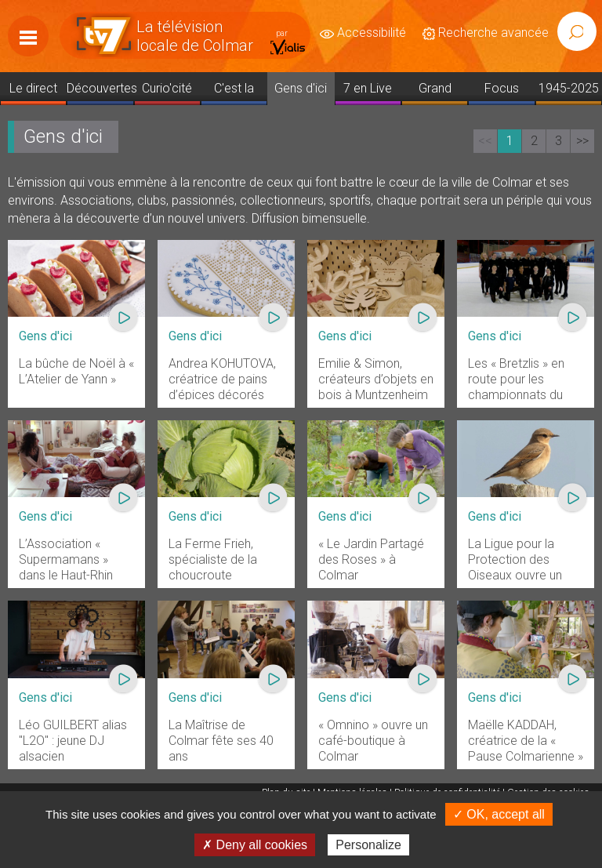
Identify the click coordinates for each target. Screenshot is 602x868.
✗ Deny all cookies (255, 845)
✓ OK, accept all (499, 814)
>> (582, 141)
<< (485, 141)
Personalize (368, 845)
